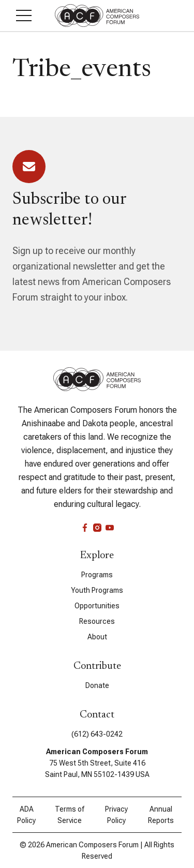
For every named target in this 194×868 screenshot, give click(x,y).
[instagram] (97, 528)
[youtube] (110, 528)
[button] (24, 16)
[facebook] (85, 528)
